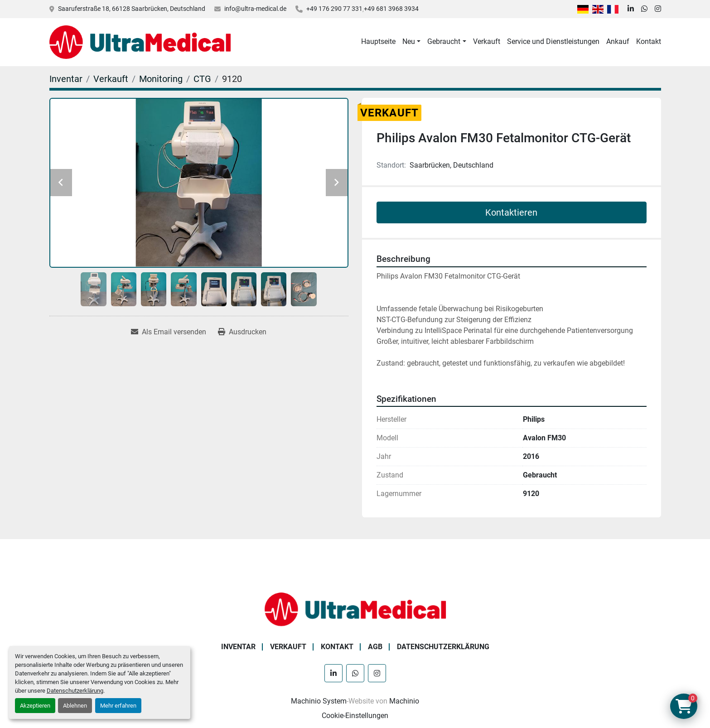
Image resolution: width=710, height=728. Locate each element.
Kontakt (649, 41)
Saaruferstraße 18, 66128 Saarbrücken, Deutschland (132, 9)
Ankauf (618, 41)
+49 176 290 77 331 (334, 9)
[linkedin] (631, 9)
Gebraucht (444, 41)
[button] (411, 42)
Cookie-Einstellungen (355, 716)
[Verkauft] (111, 79)
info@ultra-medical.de (255, 9)
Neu (409, 41)
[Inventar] (66, 79)
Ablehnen (75, 706)
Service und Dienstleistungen (553, 41)
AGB (375, 647)
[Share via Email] (169, 332)
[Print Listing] (242, 332)
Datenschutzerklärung (75, 691)
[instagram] (658, 9)
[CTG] (202, 79)
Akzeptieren (35, 706)
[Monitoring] (161, 79)
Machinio (404, 701)
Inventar (238, 647)
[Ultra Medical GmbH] (355, 609)
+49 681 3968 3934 (391, 9)
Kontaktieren (511, 212)
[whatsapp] (644, 9)
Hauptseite (378, 41)
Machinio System (319, 701)
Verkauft (487, 41)
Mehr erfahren (118, 706)
